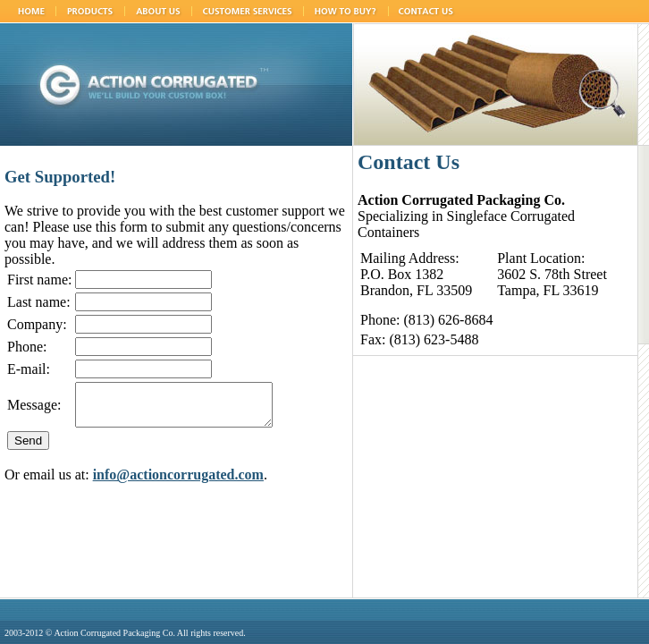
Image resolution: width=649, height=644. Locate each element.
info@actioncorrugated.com (178, 483)
